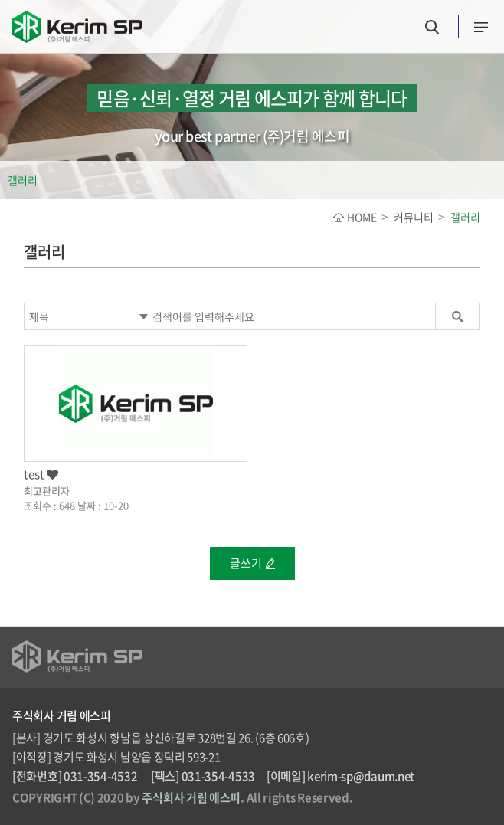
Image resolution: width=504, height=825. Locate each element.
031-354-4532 (100, 776)
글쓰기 (246, 563)
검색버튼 (432, 27)
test (41, 474)
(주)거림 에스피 (77, 33)
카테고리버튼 (481, 27)
